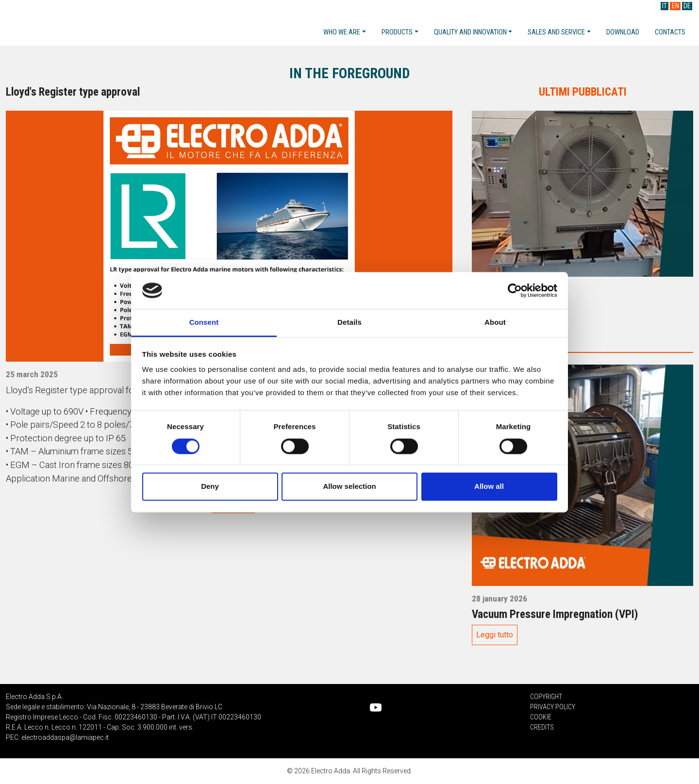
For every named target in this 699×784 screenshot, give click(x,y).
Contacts (670, 32)
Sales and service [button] (556, 32)
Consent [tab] (204, 323)
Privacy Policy (553, 707)
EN (675, 6)
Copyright (546, 697)
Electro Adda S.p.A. (83, 24)
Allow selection (349, 487)
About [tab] (495, 323)
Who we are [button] (342, 32)
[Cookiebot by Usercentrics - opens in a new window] (515, 290)
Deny (210, 487)
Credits (542, 727)
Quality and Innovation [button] (470, 32)
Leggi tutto (495, 635)
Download (623, 32)
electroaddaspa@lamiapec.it (65, 737)
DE (687, 6)
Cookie (541, 717)
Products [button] (397, 32)
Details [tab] (349, 323)
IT (665, 6)
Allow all (489, 487)
